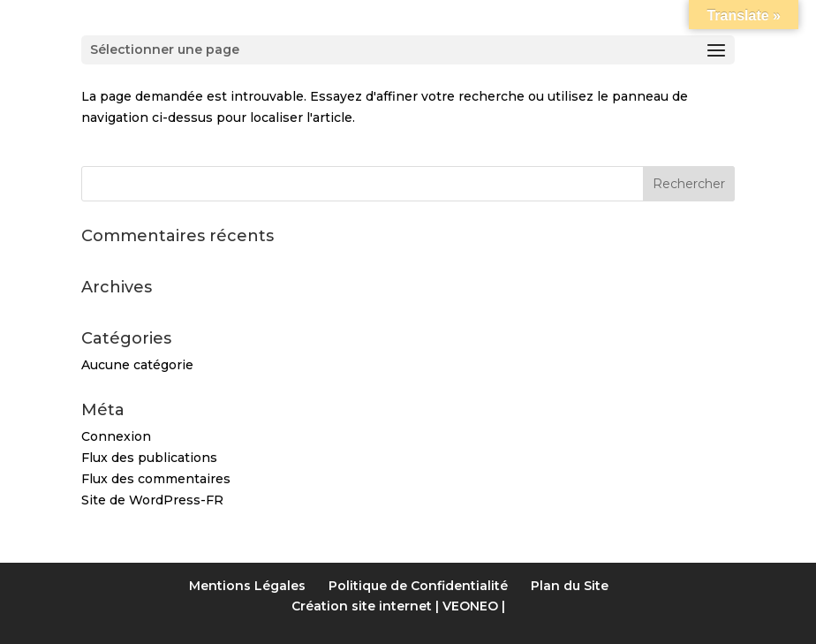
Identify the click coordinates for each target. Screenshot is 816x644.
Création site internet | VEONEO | (398, 606)
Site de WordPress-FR (152, 500)
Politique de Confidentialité (418, 586)
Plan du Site (570, 586)
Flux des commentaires (156, 479)
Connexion (116, 436)
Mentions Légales (247, 586)
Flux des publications (149, 458)
